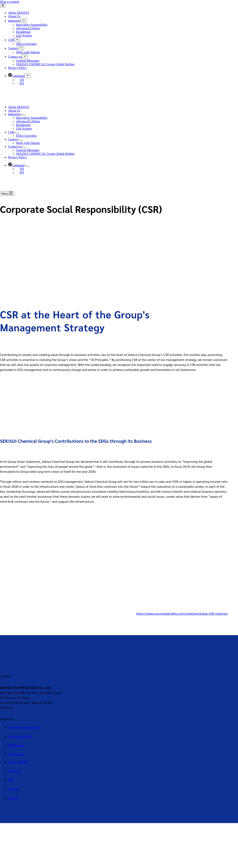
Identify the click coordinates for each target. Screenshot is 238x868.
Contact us (16, 146)
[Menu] (7, 193)
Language (17, 165)
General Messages (28, 150)
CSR (12, 132)
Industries (15, 114)
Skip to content (10, 2)
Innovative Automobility (32, 118)
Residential (23, 125)
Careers (14, 139)
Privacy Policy (17, 157)
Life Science (24, 129)
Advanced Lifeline (28, 121)
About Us (14, 111)
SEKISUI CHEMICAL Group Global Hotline (45, 154)
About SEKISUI (18, 107)
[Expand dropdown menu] (24, 115)
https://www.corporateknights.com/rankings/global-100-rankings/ (182, 613)
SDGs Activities (26, 136)
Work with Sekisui (28, 143)
